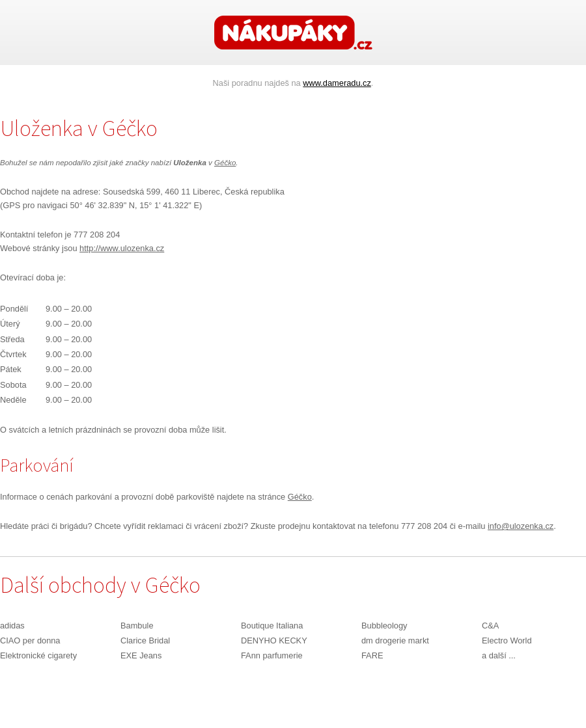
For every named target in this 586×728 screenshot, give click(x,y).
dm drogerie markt (395, 640)
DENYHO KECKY (274, 640)
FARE (372, 655)
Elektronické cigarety (38, 655)
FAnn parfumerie (272, 655)
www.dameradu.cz (337, 83)
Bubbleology (384, 626)
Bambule (137, 626)
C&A (490, 626)
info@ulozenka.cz (521, 526)
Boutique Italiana (272, 626)
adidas (12, 626)
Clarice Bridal (145, 640)
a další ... (499, 655)
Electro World (507, 640)
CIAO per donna (30, 640)
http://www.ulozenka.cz (122, 248)
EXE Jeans (141, 655)
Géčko (225, 163)
